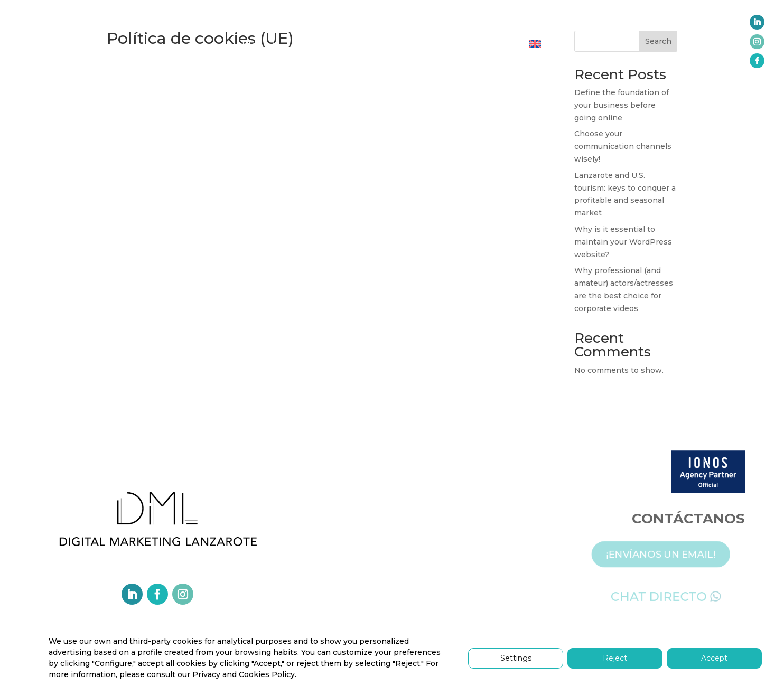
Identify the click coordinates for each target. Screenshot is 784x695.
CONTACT (494, 43)
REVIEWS (439, 43)
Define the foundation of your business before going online (622, 105)
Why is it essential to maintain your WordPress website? (623, 242)
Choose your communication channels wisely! (623, 146)
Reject (615, 658)
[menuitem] (535, 46)
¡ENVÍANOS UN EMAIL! (668, 553)
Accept (714, 658)
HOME (256, 43)
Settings (516, 658)
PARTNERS (382, 43)
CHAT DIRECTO (666, 595)
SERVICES (314, 43)
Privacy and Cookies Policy (244, 674)
